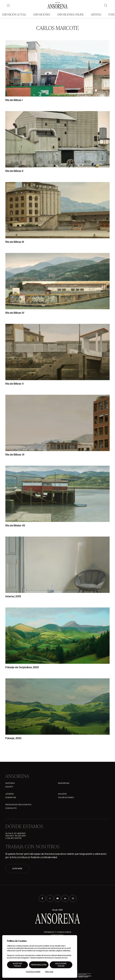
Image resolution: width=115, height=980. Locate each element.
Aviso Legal (49, 972)
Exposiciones (42, 14)
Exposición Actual (14, 14)
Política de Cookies (33, 972)
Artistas (96, 14)
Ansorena (64, 783)
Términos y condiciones (58, 932)
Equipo (9, 787)
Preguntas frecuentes (18, 805)
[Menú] (8, 5)
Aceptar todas (17, 965)
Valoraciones (66, 798)
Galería (62, 794)
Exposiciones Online (71, 14)
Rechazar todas (61, 965)
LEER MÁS (17, 869)
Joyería (10, 794)
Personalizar (39, 965)
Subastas (11, 798)
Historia (10, 783)
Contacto (11, 808)
